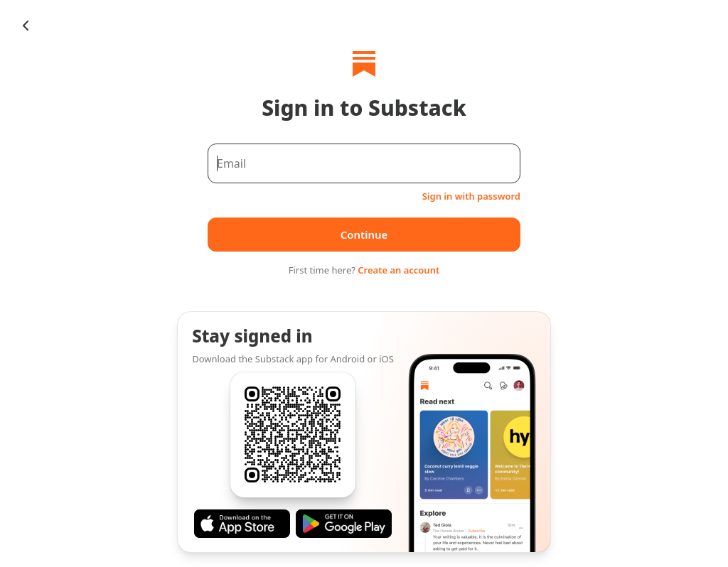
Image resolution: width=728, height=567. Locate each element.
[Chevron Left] (26, 26)
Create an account (398, 270)
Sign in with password (471, 196)
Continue (364, 234)
